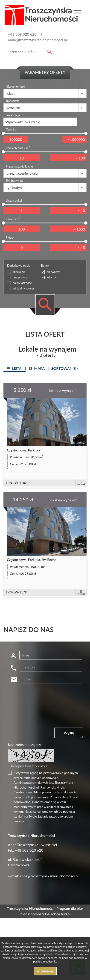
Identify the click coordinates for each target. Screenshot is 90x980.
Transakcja (13, 101)
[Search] (30, 51)
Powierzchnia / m (18, 148)
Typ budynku (14, 181)
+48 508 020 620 (22, 34)
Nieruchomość (15, 87)
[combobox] (40, 122)
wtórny (51, 277)
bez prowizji (20, 277)
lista (14, 368)
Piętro (10, 237)
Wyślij (69, 733)
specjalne (19, 272)
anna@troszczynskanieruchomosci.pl (37, 40)
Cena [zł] (12, 129)
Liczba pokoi (14, 200)
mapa (37, 368)
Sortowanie (65, 368)
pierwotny (53, 272)
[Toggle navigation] (78, 13)
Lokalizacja (13, 115)
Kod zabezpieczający (25, 744)
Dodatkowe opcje (19, 266)
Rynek (45, 266)
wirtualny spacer (23, 288)
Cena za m (13, 219)
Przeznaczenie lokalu (19, 166)
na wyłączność (22, 283)
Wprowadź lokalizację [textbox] (23, 122)
